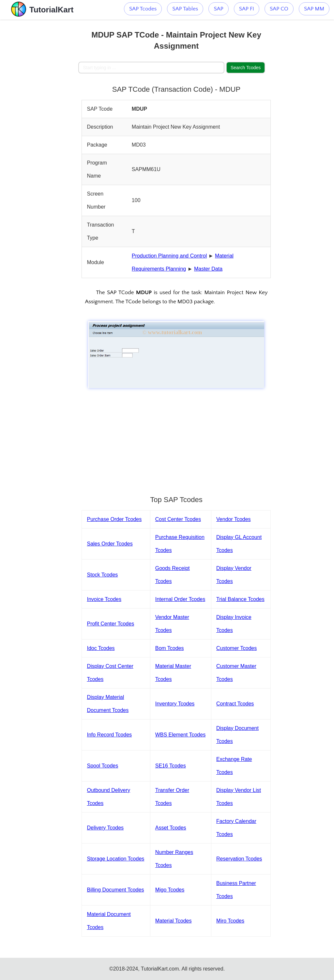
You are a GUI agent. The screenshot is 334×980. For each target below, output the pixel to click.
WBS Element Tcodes (180, 735)
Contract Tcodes (235, 704)
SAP (218, 9)
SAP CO (279, 9)
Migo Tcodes (170, 890)
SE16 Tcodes (171, 766)
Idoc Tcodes (101, 648)
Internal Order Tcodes (180, 599)
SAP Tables (185, 9)
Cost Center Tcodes (178, 519)
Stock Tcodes (102, 575)
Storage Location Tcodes (115, 859)
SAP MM (314, 9)
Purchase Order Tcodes (114, 519)
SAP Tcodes (143, 9)
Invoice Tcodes (104, 599)
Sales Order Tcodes (110, 544)
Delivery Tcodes (105, 828)
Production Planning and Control (169, 256)
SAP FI (247, 9)
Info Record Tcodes (109, 735)
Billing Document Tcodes (115, 890)
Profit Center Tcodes (110, 624)
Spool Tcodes (102, 766)
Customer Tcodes (236, 648)
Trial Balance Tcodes (240, 599)
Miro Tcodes (230, 921)
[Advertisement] (39, 118)
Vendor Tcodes (234, 519)
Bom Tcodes (170, 648)
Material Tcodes (174, 921)
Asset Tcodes (171, 828)
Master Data (208, 269)
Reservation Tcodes (239, 859)
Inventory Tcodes (175, 704)
